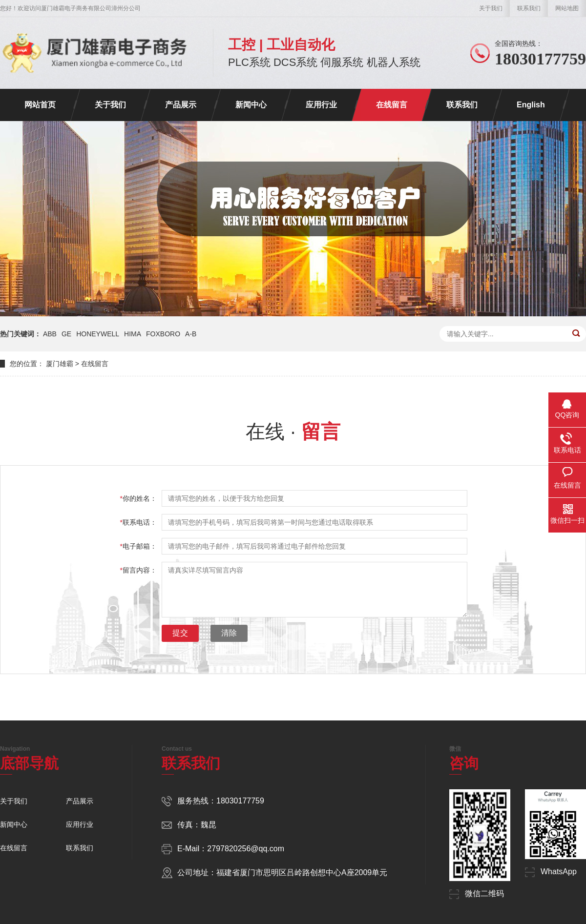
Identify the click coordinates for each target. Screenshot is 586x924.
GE (66, 334)
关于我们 (491, 8)
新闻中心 (251, 105)
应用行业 (321, 105)
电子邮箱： (138, 546)
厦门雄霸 (60, 364)
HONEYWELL (98, 334)
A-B (191, 334)
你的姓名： (138, 498)
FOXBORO (163, 334)
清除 (229, 633)
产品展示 (181, 105)
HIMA (133, 334)
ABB (50, 334)
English (531, 105)
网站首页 (40, 105)
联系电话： (138, 522)
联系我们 (529, 8)
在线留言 (392, 105)
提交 (180, 633)
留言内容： (138, 570)
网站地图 (567, 8)
